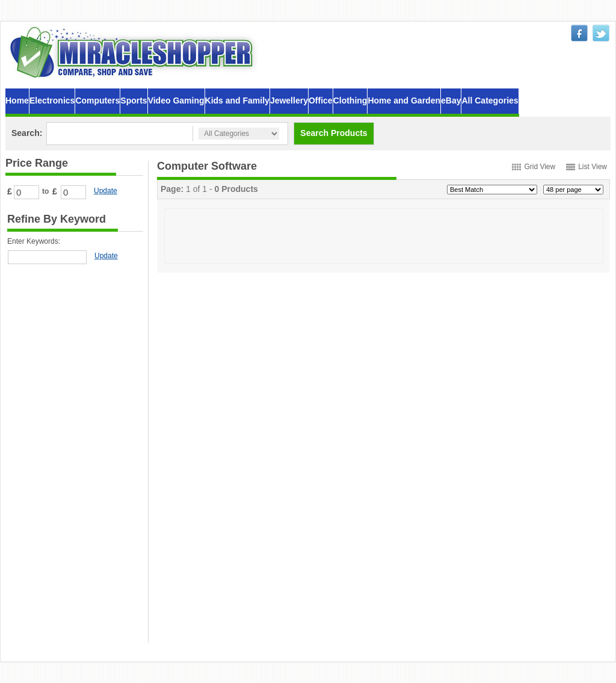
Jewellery (289, 100)
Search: (27, 133)
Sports (134, 100)
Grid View (540, 167)
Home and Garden (404, 100)
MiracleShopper (134, 52)
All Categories (490, 100)
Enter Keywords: (34, 241)
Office (321, 100)
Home (17, 100)
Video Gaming (176, 100)
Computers (97, 100)
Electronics (52, 100)
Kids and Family (237, 100)
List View (593, 167)
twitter (601, 33)
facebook (579, 33)
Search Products (334, 133)
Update (106, 191)
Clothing (350, 100)
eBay (451, 100)
